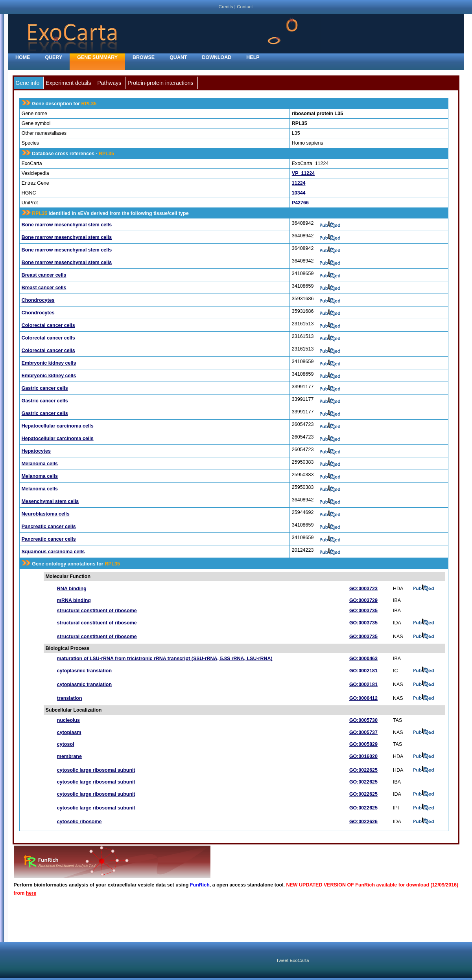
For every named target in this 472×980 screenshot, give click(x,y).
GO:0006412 (363, 698)
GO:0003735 (363, 611)
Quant (178, 57)
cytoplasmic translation (84, 671)
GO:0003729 (363, 600)
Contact (245, 6)
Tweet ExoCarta (292, 960)
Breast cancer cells (44, 275)
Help (253, 57)
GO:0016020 (363, 756)
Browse (144, 57)
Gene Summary (97, 57)
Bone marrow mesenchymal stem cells (67, 225)
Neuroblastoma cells (46, 514)
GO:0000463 (363, 659)
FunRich (200, 885)
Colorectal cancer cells (48, 325)
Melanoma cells (40, 464)
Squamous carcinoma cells (53, 552)
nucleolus (68, 720)
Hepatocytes (36, 451)
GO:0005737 (363, 732)
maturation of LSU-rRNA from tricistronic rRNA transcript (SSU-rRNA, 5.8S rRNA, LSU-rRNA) (165, 659)
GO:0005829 (363, 744)
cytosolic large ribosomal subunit (96, 770)
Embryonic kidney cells (49, 363)
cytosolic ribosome (79, 822)
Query (53, 57)
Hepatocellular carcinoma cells (58, 426)
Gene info (28, 83)
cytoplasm (69, 732)
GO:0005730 (363, 720)
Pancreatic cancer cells (49, 527)
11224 (299, 183)
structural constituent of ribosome (97, 611)
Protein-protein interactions (160, 83)
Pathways (109, 83)
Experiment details (68, 83)
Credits (226, 6)
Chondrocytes (38, 300)
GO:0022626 (363, 822)
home (23, 57)
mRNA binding (74, 600)
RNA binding (72, 589)
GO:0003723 (363, 589)
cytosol (66, 744)
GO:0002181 (363, 671)
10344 (299, 193)
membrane (69, 756)
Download (217, 57)
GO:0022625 (363, 770)
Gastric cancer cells (45, 388)
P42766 (300, 203)
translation (70, 698)
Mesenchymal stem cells (50, 501)
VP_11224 (303, 173)
